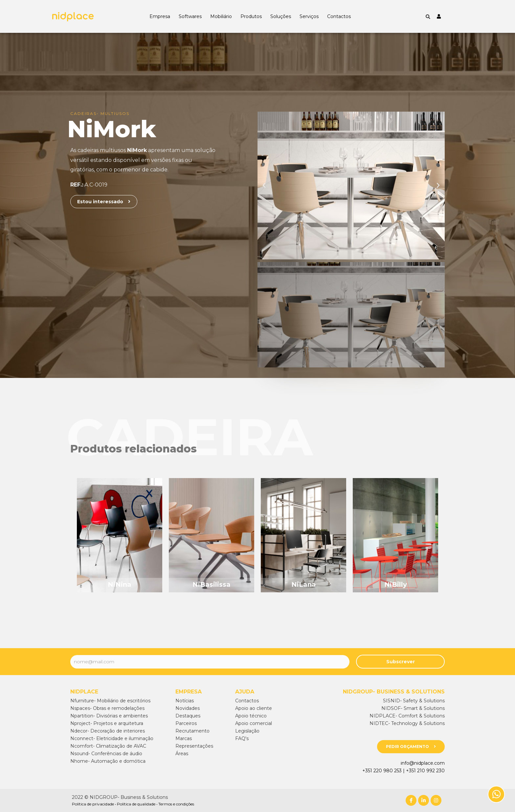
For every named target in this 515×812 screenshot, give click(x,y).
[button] (104, 202)
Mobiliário (221, 16)
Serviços (309, 16)
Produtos (251, 16)
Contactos (339, 16)
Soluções (281, 16)
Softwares (190, 16)
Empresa (160, 16)
